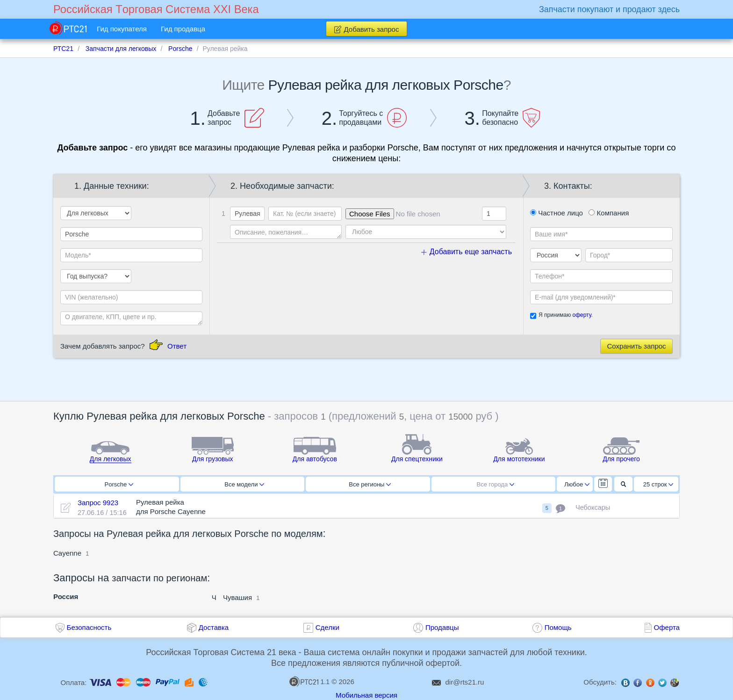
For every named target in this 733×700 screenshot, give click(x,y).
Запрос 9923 (98, 503)
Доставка (214, 627)
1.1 (309, 681)
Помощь (558, 627)
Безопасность (89, 627)
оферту (582, 315)
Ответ (177, 346)
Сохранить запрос (636, 346)
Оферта (667, 627)
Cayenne (67, 553)
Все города (496, 484)
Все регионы (370, 484)
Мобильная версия (366, 695)
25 (658, 484)
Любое (577, 484)
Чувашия (237, 597)
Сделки (327, 627)
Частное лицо (557, 213)
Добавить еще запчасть (467, 252)
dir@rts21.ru (465, 682)
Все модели (244, 484)
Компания (609, 213)
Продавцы (442, 627)
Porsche (119, 484)
